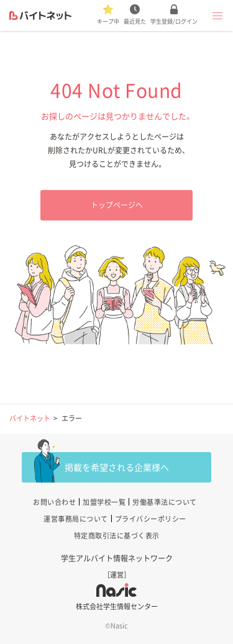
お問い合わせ (54, 502)
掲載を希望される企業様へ (117, 467)
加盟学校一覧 (104, 502)
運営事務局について (76, 519)
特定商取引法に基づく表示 (117, 536)
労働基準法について (165, 502)
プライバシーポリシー (151, 519)
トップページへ (117, 205)
